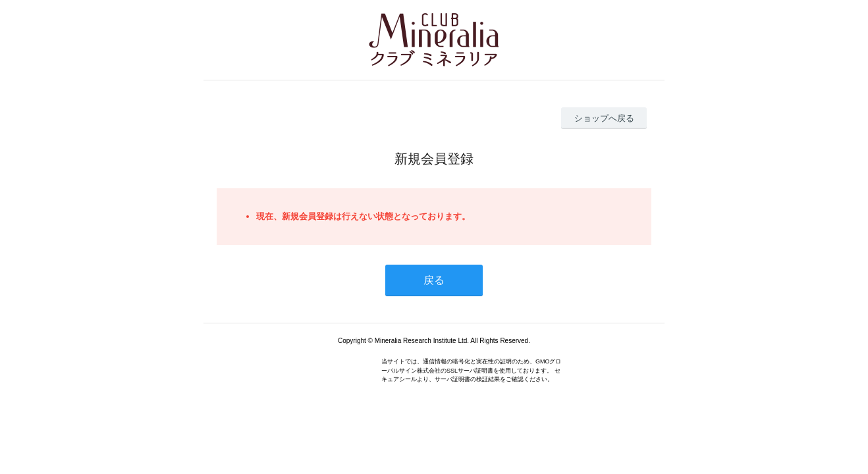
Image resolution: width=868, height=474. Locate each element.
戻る (434, 280)
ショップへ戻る (604, 118)
